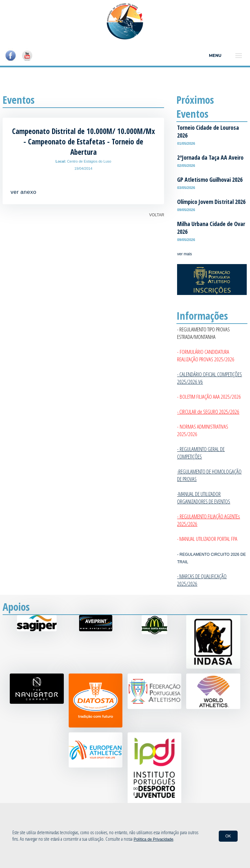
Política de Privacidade (153, 839)
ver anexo (24, 192)
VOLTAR (157, 215)
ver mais (184, 254)
